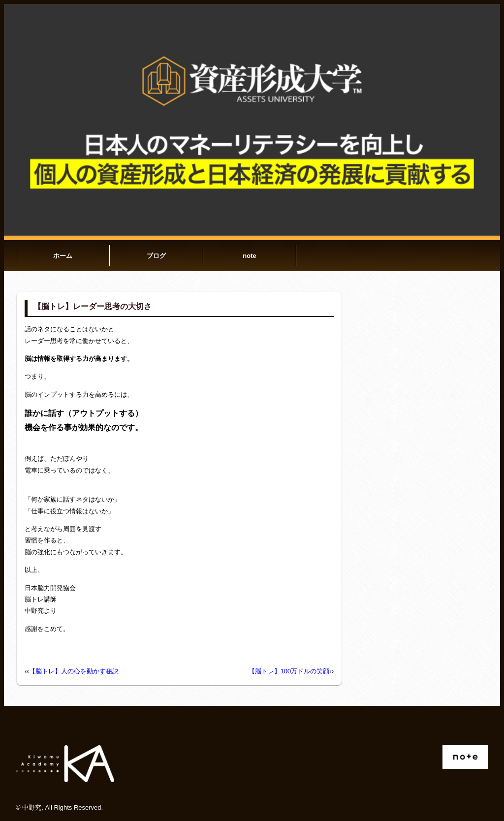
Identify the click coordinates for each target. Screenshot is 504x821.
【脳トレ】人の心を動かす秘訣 (74, 671)
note (249, 256)
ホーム (63, 256)
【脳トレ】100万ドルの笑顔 (289, 671)
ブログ (156, 256)
